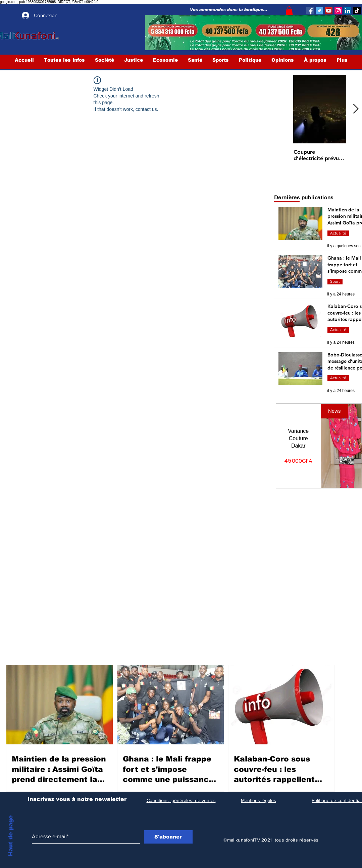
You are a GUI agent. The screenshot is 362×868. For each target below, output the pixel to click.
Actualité (338, 233)
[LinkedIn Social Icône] (348, 11)
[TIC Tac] (357, 11)
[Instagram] (338, 11)
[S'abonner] (168, 837)
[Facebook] (310, 11)
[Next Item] (356, 109)
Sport (335, 281)
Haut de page (11, 836)
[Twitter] (319, 11)
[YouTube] (329, 11)
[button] (289, 11)
